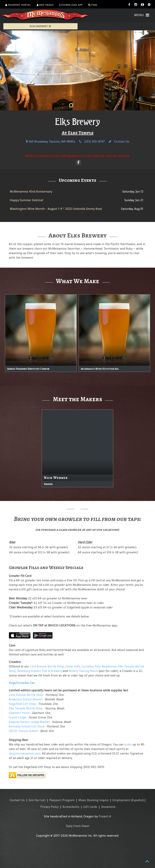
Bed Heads (45, 5)
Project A (105, 816)
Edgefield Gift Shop (22, 704)
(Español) (137, 800)
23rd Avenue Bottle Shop (47, 666)
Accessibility (71, 807)
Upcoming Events (77, 180)
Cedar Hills (73, 666)
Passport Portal (18, 5)
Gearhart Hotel (19, 713)
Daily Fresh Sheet (78, 826)
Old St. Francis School (23, 731)
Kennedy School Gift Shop (27, 726)
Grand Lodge (18, 717)
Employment (121, 800)
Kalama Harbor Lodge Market (30, 722)
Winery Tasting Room (83, 671)
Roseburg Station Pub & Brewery (40, 671)
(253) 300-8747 (92, 141)
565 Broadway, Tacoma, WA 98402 (51, 141)
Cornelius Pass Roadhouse (99, 666)
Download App (71, 5)
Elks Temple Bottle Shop (26, 708)
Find (93, 5)
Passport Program (62, 800)
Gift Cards (90, 807)
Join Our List (37, 800)
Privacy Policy (49, 807)
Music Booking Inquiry (93, 800)
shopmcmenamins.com (25, 753)
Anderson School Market (26, 699)
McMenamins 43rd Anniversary (31, 191)
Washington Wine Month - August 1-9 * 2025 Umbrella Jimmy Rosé (56, 209)
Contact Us (119, 141)
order (128, 744)
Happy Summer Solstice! (26, 200)
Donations (108, 807)
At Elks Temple (78, 133)
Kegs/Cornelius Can (22, 683)
